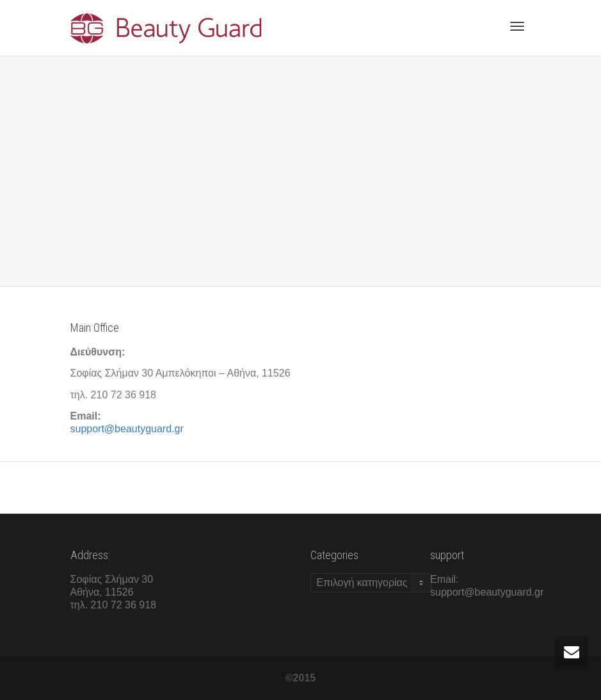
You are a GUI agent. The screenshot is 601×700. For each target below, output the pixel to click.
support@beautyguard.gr (127, 429)
